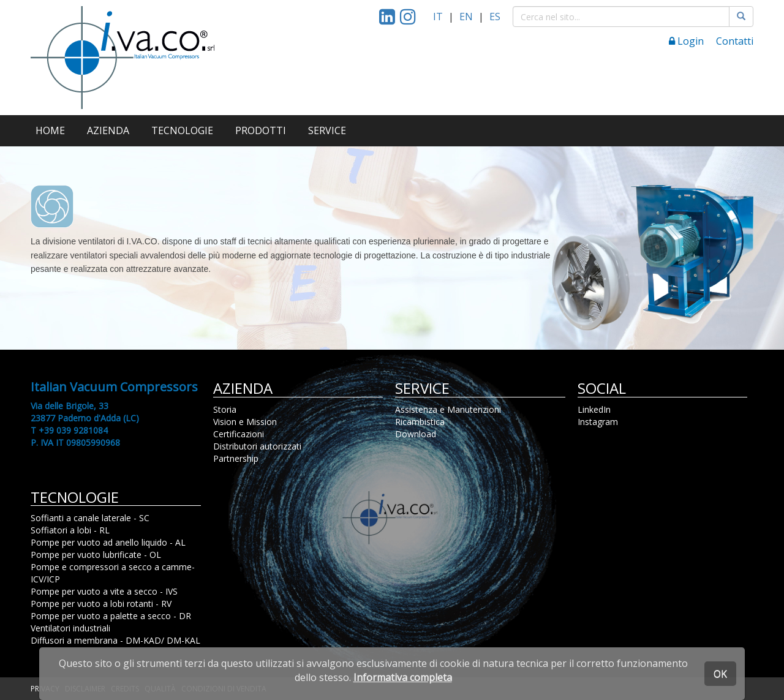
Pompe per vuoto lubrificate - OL (96, 555)
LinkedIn (594, 409)
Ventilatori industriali (70, 628)
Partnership (236, 458)
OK (720, 674)
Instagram (598, 422)
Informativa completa (403, 677)
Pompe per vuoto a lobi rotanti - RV (101, 604)
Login (686, 41)
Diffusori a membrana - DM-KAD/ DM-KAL (115, 640)
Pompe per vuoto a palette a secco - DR (111, 616)
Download (416, 434)
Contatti (735, 41)
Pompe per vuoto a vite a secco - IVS (104, 591)
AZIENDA (108, 130)
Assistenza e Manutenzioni (448, 409)
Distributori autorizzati (257, 446)
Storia (225, 409)
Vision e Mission (245, 422)
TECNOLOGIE (182, 130)
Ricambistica (420, 422)
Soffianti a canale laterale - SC (90, 518)
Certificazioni (239, 434)
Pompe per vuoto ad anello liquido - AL (108, 542)
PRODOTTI (261, 130)
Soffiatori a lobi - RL (70, 530)
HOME (50, 130)
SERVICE (327, 130)
